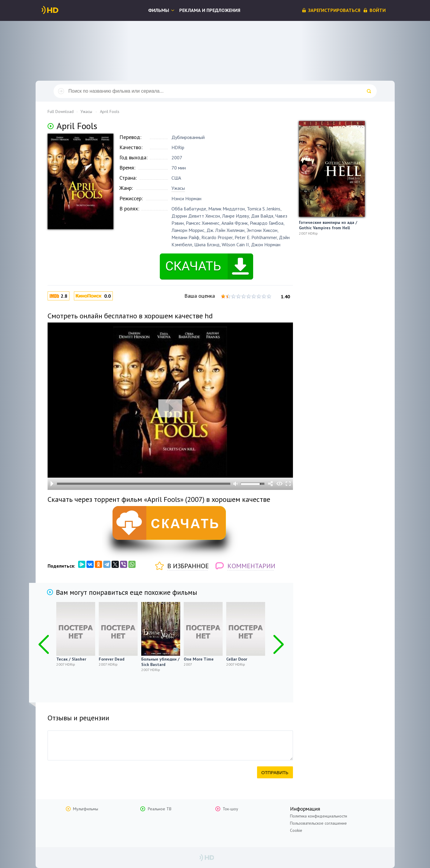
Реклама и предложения (210, 10)
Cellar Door (237, 659)
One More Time (199, 659)
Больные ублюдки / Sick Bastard (160, 662)
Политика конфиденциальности (319, 816)
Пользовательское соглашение (318, 823)
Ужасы (178, 188)
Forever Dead (112, 659)
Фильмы (159, 10)
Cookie (296, 830)
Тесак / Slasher (71, 659)
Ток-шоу (230, 809)
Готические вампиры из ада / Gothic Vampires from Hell (328, 225)
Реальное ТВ (160, 809)
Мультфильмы (86, 809)
